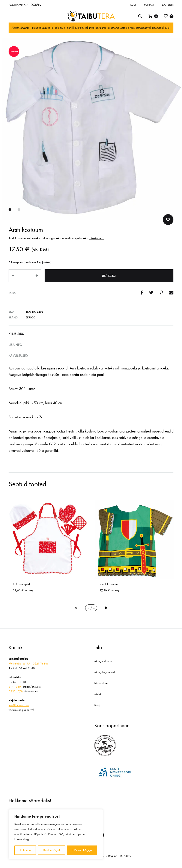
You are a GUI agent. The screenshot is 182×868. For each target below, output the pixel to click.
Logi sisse (168, 5)
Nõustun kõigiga (82, 850)
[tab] (91, 334)
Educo (31, 317)
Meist (98, 694)
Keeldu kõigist (52, 850)
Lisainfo (15, 345)
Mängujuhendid (104, 661)
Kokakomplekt (22, 584)
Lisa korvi (109, 276)
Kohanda (25, 850)
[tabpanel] (48, 548)
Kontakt (149, 5)
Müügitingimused (105, 672)
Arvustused (18, 356)
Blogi (133, 5)
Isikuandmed (102, 683)
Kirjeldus (16, 334)
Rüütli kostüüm (109, 584)
